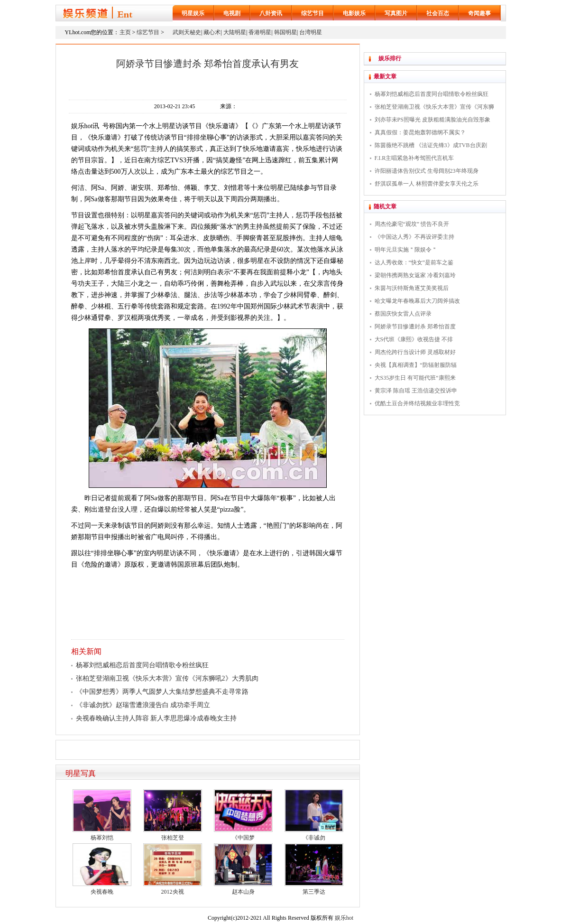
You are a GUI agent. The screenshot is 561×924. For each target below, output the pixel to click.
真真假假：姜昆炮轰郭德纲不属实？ (420, 132)
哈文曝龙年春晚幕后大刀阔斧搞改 (417, 301)
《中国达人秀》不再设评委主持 (414, 237)
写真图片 (396, 13)
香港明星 (260, 32)
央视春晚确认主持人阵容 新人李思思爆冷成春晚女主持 (156, 718)
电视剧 (232, 13)
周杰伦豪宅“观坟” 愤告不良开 (412, 224)
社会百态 (438, 13)
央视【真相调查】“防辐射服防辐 (416, 365)
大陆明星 (235, 32)
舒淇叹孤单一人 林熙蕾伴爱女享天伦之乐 (427, 184)
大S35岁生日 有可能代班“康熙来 (415, 378)
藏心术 (212, 32)
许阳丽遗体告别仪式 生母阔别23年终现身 (427, 171)
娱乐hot (344, 918)
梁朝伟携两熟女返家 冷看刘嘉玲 (415, 275)
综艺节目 (313, 13)
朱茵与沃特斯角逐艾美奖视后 (412, 288)
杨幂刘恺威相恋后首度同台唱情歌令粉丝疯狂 (142, 665)
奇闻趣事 (479, 13)
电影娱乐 (354, 13)
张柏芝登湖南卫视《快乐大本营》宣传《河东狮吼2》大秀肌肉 (167, 678)
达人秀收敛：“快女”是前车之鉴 (414, 262)
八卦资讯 (271, 13)
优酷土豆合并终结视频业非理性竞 (417, 403)
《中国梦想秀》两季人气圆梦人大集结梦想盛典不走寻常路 (162, 692)
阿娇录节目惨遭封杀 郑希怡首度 (415, 327)
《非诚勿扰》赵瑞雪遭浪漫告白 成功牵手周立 (143, 705)
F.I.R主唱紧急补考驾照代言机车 (414, 158)
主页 (125, 32)
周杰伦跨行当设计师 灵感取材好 (415, 352)
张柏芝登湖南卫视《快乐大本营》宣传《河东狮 (434, 107)
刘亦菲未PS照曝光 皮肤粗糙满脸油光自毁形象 (432, 120)
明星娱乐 (193, 13)
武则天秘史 (187, 32)
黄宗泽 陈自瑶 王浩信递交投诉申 (416, 391)
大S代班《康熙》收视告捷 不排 (414, 339)
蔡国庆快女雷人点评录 (403, 314)
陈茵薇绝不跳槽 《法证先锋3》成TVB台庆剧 (431, 145)
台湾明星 (311, 32)
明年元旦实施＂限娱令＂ (406, 250)
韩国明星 (285, 32)
